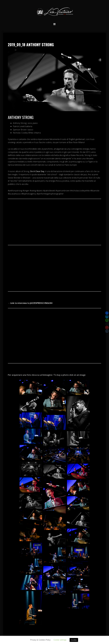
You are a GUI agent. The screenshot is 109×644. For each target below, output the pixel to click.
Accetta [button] (74, 640)
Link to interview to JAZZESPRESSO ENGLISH (31, 303)
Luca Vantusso (54, 12)
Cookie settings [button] (60, 640)
